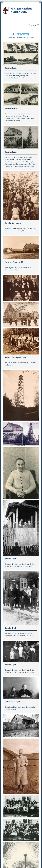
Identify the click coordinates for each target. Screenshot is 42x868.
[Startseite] (12, 38)
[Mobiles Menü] (32, 25)
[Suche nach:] (37, 25)
